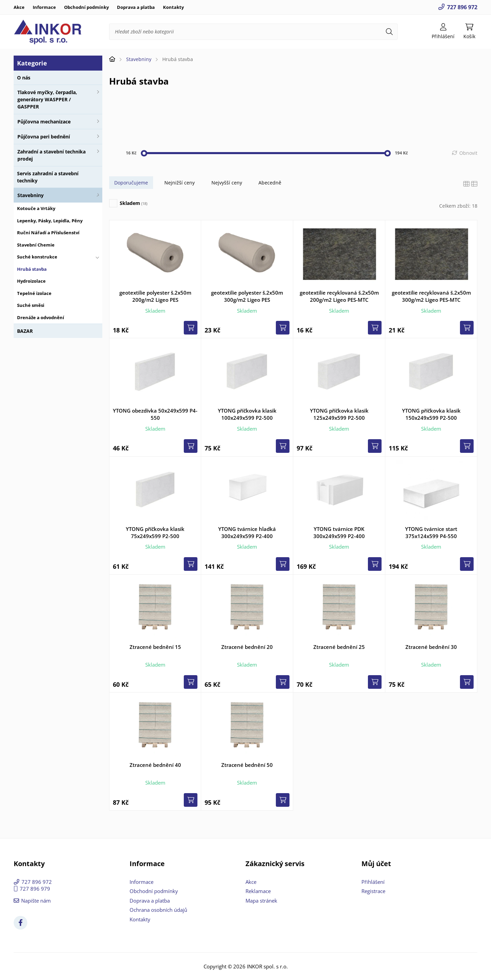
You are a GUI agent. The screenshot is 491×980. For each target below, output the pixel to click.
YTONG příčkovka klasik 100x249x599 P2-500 (247, 414)
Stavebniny (31, 195)
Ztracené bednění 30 (431, 647)
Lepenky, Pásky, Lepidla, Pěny (50, 221)
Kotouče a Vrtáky (36, 208)
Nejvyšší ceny (227, 183)
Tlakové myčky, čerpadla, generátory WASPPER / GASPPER (47, 99)
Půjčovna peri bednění (44, 137)
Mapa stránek (261, 901)
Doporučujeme (131, 183)
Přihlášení (373, 882)
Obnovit (468, 153)
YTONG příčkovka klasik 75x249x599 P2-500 (155, 532)
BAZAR (25, 331)
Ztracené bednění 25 (339, 647)
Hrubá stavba (32, 269)
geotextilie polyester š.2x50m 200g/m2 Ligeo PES (155, 296)
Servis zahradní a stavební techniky (48, 177)
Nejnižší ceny (180, 183)
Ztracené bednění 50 (247, 765)
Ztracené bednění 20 (247, 647)
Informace (44, 7)
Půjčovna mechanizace (44, 122)
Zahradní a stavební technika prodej (51, 155)
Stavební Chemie (36, 245)
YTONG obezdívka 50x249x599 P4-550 (155, 414)
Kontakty (173, 7)
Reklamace (258, 891)
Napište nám (36, 901)
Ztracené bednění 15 (155, 647)
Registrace (373, 891)
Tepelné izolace (34, 293)
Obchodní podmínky (86, 7)
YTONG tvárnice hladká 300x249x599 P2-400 (247, 532)
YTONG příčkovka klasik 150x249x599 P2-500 (431, 414)
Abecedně (270, 183)
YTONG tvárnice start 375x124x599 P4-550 (431, 532)
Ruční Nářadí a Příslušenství (48, 233)
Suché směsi (31, 305)
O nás (24, 78)
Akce (19, 7)
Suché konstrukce (37, 257)
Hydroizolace (31, 281)
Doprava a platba (136, 7)
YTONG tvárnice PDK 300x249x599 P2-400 (339, 532)
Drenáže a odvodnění (41, 317)
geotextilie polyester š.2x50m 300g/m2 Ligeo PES (247, 296)
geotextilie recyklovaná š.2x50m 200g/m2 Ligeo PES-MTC (339, 296)
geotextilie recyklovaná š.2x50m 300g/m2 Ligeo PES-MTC (431, 296)
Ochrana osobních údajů (158, 910)
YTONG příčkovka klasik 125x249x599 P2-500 (339, 414)
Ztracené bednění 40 (155, 765)
